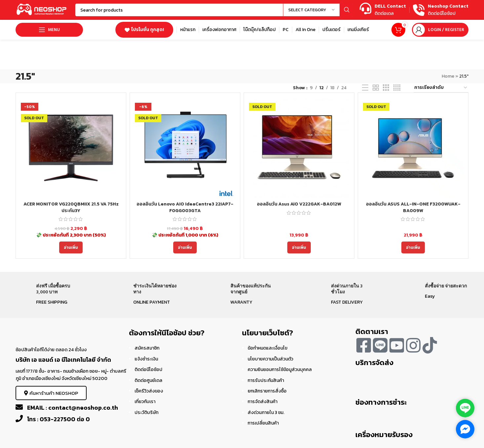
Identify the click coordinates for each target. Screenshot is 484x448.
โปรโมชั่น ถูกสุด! (144, 30)
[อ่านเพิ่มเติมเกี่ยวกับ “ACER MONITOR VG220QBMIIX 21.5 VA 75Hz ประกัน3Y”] (71, 247)
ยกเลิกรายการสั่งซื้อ (267, 391)
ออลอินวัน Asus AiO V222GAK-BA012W (299, 204)
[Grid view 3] (386, 88)
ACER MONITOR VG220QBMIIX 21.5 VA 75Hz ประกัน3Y (71, 207)
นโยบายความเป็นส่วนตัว (270, 359)
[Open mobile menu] (49, 30)
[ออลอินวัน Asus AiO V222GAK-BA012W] (299, 148)
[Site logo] (42, 9)
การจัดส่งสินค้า (262, 402)
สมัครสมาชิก (147, 348)
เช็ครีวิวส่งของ (149, 391)
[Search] (214, 10)
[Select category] (311, 10)
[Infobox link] (383, 10)
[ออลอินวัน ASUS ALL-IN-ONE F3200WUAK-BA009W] (413, 148)
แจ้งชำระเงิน (146, 359)
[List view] (365, 88)
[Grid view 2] (376, 88)
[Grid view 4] (397, 88)
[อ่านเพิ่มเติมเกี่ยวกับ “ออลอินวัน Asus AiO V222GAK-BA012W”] (299, 247)
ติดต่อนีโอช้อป (148, 370)
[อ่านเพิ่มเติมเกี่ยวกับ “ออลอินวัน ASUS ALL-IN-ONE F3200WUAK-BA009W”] (413, 247)
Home (448, 76)
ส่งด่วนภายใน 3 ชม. (266, 412)
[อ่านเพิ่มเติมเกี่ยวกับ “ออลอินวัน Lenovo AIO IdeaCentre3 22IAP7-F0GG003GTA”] (185, 247)
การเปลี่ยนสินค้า (263, 423)
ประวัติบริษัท (146, 412)
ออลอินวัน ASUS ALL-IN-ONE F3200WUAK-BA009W (413, 207)
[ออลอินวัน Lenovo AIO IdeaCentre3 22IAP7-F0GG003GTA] (185, 148)
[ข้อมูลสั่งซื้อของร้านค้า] (441, 88)
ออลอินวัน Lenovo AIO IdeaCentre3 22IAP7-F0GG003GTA (185, 207)
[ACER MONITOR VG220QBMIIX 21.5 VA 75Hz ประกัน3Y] (71, 148)
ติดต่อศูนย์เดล (148, 380)
